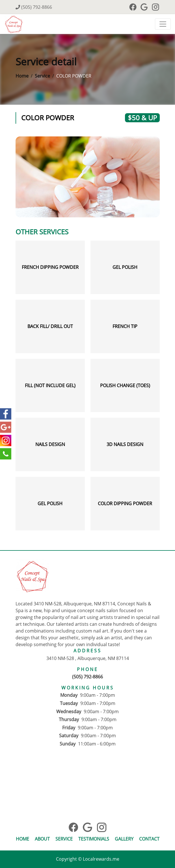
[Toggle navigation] (163, 24)
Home (22, 76)
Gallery (124, 839)
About (42, 839)
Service (42, 76)
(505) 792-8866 (34, 7)
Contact (149, 839)
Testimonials (94, 839)
